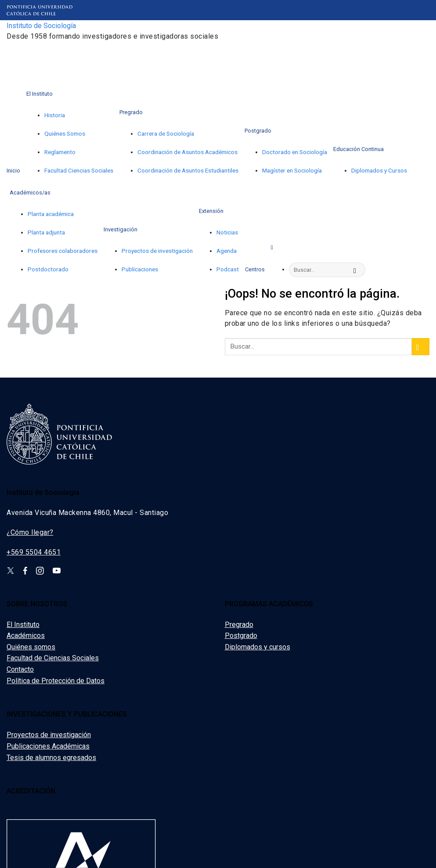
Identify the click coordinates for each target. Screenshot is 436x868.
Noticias (227, 232)
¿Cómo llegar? (30, 532)
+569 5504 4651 (34, 552)
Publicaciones (140, 269)
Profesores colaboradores (63, 251)
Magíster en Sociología (292, 170)
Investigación (121, 229)
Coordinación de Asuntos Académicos (187, 152)
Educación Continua (359, 149)
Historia (55, 115)
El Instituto (40, 94)
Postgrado (258, 131)
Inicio (13, 171)
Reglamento (60, 152)
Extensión (211, 211)
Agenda (227, 251)
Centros (255, 269)
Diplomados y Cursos (379, 170)
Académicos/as (30, 193)
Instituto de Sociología (41, 26)
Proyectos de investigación (157, 251)
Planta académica (51, 214)
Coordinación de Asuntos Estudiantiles (188, 170)
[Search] (274, 247)
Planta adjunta (46, 232)
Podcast (228, 269)
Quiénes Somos (65, 133)
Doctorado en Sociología (295, 152)
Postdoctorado (48, 269)
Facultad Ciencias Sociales (79, 170)
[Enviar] (357, 270)
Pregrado (131, 112)
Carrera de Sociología (166, 133)
